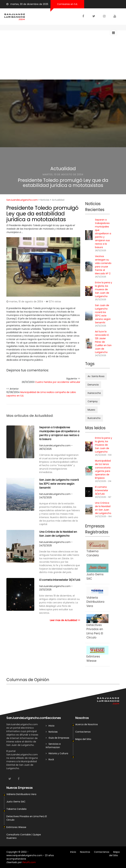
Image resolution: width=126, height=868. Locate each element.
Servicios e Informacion (53, 746)
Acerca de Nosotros (87, 724)
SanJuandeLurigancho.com (22, 200)
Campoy (93, 401)
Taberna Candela (16, 809)
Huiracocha (94, 393)
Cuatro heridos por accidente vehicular (58, 382)
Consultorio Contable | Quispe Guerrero (24, 836)
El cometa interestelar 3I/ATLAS (60, 580)
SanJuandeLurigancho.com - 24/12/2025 (56, 496)
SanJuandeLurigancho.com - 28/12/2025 (56, 447)
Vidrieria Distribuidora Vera (21, 794)
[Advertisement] (63, 55)
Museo (91, 410)
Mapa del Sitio (83, 739)
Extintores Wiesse (16, 827)
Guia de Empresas (58, 738)
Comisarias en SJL (67, 4)
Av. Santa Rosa (96, 376)
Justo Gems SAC (16, 802)
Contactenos (83, 732)
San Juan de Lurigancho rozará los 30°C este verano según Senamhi (59, 484)
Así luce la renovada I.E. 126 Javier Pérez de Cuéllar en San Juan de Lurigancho (103, 342)
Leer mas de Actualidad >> (65, 620)
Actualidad (63, 169)
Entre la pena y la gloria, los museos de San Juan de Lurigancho (104, 289)
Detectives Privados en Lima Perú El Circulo (27, 818)
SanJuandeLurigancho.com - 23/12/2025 (56, 588)
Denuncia (93, 385)
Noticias (45, 200)
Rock (50, 759)
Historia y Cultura (57, 753)
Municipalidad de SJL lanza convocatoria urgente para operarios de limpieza (103, 469)
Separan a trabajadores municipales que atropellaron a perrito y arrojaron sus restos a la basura (59, 433)
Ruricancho (94, 418)
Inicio (50, 726)
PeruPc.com (29, 862)
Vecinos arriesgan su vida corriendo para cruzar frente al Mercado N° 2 (103, 265)
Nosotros (85, 852)
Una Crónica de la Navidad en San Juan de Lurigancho (58, 534)
